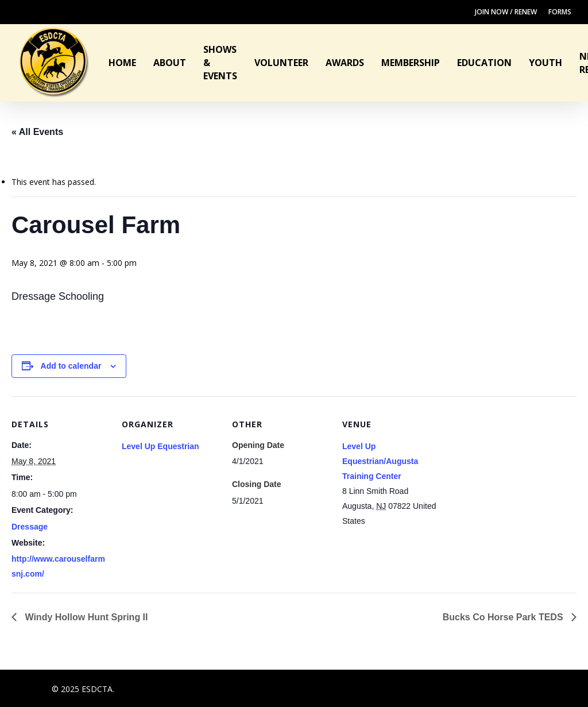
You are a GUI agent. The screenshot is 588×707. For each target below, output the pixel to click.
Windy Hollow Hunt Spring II (85, 617)
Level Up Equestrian (160, 446)
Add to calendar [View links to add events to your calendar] (71, 366)
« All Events (37, 132)
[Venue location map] (513, 475)
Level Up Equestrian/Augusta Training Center (380, 461)
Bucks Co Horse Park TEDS (504, 617)
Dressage (30, 527)
